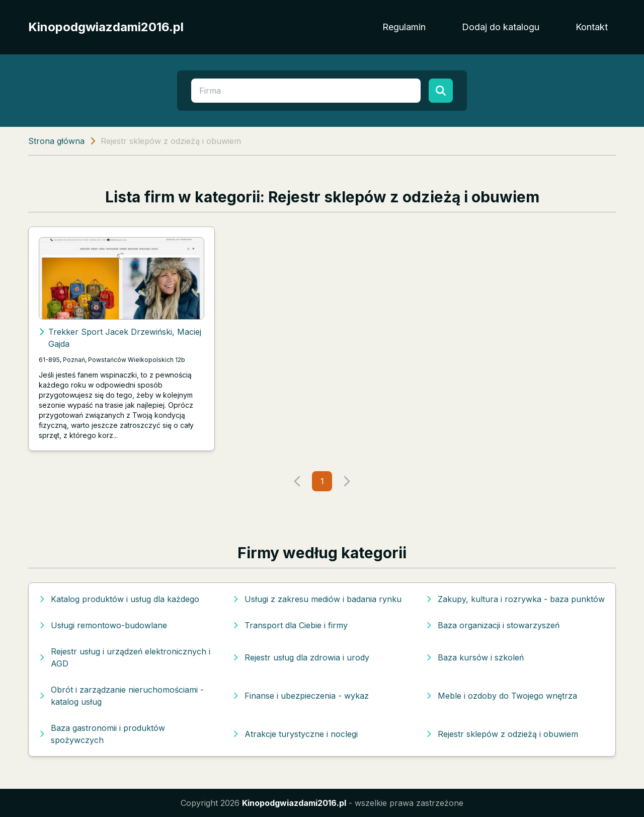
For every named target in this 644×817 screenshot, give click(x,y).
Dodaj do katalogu (501, 27)
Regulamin (404, 27)
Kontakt (592, 27)
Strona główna (56, 141)
